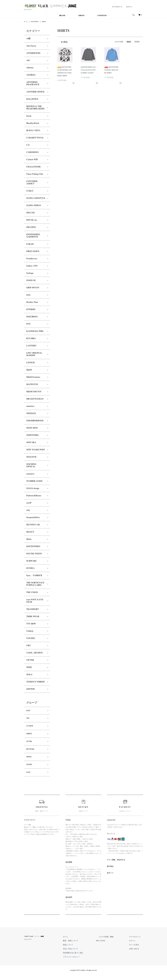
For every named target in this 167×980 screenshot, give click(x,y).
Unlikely (30, 631)
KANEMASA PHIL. (35, 331)
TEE (28, 720)
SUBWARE (31, 561)
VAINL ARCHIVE (35, 653)
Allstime (30, 68)
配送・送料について (88, 948)
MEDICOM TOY (34, 392)
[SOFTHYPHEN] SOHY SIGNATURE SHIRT (112, 70)
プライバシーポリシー (89, 962)
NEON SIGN (32, 428)
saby (28, 510)
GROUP (81, 16)
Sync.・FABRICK (34, 575)
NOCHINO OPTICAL (31, 465)
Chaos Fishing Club (35, 174)
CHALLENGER (33, 167)
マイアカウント (118, 7)
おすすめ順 (120, 42)
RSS (111, 948)
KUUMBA (31, 338)
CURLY (30, 191)
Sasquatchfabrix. (33, 517)
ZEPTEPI (31, 689)
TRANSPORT (33, 609)
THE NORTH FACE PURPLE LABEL (35, 584)
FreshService (32, 259)
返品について (86, 951)
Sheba (29, 539)
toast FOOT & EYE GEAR (35, 601)
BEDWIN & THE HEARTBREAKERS (35, 108)
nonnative (30, 474)
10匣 (28, 39)
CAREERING (32, 152)
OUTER (30, 745)
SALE (29, 779)
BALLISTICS (32, 99)
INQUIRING (32, 317)
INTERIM (31, 309)
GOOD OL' (31, 280)
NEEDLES (31, 413)
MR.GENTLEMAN (35, 399)
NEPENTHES (32, 435)
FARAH (30, 244)
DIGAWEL (31, 227)
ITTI (28, 324)
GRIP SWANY (33, 288)
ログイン (129, 7)
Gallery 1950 (32, 266)
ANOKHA (31, 75)
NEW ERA (31, 442)
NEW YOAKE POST (36, 450)
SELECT (30, 532)
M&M (29, 370)
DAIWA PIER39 (34, 205)
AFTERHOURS (33, 53)
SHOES (30, 762)
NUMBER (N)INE (34, 481)
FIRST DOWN (33, 251)
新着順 (137, 42)
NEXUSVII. (32, 457)
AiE (28, 60)
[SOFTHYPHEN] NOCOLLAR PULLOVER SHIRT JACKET (88, 70)
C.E (28, 145)
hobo (28, 295)
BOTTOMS (31, 754)
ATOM (115, 948)
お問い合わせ (137, 955)
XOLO (29, 675)
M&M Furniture (33, 377)
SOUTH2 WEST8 (34, 554)
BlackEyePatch (33, 123)
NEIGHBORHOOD (35, 421)
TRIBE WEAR (33, 617)
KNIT (29, 711)
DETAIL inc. (32, 220)
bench (29, 116)
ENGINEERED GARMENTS (33, 236)
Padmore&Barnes (34, 496)
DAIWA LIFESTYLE (36, 198)
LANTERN (31, 346)
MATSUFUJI (32, 384)
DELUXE (31, 213)
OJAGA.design (33, 488)
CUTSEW (31, 728)
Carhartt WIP (32, 160)
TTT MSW (31, 624)
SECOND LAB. (33, 525)
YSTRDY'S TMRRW (36, 682)
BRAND (62, 16)
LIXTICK (31, 363)
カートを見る (137, 951)
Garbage (30, 273)
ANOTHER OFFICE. (36, 92)
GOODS (30, 771)
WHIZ (29, 667)
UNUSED (31, 638)
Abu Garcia (31, 46)
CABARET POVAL (35, 138)
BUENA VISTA (33, 131)
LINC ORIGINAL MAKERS (34, 354)
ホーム (26, 22)
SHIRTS (47, 22)
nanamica (30, 406)
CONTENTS (102, 16)
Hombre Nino (32, 302)
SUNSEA (30, 568)
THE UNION (32, 592)
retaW (29, 503)
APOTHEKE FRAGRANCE (33, 83)
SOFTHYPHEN (36, 22)
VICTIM (30, 660)
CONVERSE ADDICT (32, 183)
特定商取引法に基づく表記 (90, 958)
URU (29, 646)
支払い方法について (88, 955)
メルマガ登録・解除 (116, 944)
